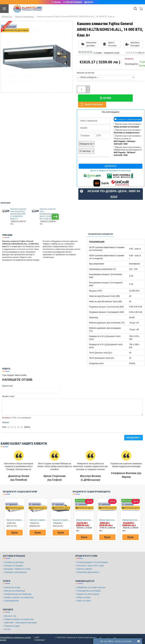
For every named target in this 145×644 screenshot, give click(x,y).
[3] (15, 427)
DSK (126, 144)
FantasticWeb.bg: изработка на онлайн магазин (15, 639)
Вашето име (7, 386)
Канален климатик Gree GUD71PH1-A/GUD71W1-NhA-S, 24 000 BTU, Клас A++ (18, 214)
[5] (22, 427)
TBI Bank (131, 141)
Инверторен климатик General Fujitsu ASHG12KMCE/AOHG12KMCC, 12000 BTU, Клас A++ (85, 520)
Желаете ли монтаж (86, 73)
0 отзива (98, 53)
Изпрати (111, 166)
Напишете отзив (112, 53)
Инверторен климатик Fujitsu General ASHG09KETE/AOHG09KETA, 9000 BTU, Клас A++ (108, 520)
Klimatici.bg (7, 17)
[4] (19, 427)
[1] (9, 427)
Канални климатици (24, 17)
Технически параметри (100, 234)
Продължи (133, 438)
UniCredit (118, 144)
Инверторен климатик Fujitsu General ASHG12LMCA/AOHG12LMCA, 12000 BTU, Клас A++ (131, 520)
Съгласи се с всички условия (128, 119)
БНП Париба (119, 141)
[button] (55, 217)
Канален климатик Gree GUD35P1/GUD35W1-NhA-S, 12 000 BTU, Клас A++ (48, 214)
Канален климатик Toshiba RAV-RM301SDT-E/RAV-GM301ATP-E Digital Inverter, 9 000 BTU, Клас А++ (61, 520)
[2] (12, 427)
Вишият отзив (8, 396)
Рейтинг (6, 422)
